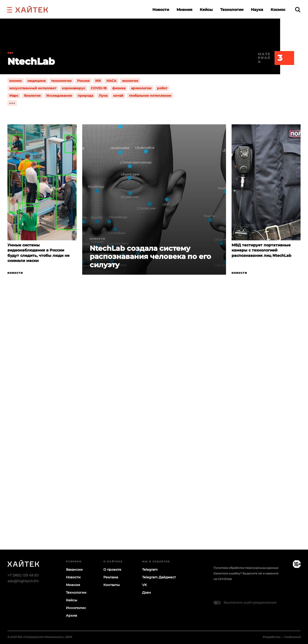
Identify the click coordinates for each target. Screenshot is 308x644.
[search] (298, 10)
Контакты (111, 585)
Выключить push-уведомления (250, 602)
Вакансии (74, 570)
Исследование (59, 96)
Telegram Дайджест (159, 577)
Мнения (184, 10)
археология (141, 88)
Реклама (111, 577)
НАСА (111, 81)
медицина (36, 81)
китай (118, 96)
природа (85, 96)
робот (162, 88)
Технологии (232, 10)
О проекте (112, 570)
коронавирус (74, 88)
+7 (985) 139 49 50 (23, 575)
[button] (10, 9)
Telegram (150, 570)
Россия (83, 81)
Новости (161, 10)
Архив (72, 615)
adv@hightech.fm (23, 581)
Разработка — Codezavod (282, 637)
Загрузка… (154, 430)
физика (119, 88)
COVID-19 (99, 88)
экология (130, 81)
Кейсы (206, 10)
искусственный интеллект (33, 88)
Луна (103, 96)
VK (144, 585)
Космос (278, 10)
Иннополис (76, 608)
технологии (61, 81)
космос (16, 81)
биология (32, 96)
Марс (14, 96)
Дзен (147, 592)
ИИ (98, 81)
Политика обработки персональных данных (246, 568)
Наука (257, 10)
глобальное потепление (150, 96)
